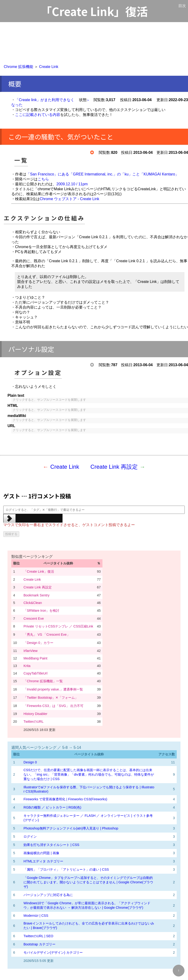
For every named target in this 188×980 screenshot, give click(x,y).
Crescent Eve (34, 619)
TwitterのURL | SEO (38, 936)
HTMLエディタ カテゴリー (43, 861)
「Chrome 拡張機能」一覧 (43, 681)
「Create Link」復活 (39, 571)
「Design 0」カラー (38, 643)
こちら (43, 179)
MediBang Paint (35, 658)
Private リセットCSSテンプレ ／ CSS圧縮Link (58, 626)
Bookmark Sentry (36, 595)
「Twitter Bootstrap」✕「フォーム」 (51, 698)
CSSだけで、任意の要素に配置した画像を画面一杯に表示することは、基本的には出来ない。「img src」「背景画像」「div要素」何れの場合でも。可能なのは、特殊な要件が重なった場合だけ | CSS (89, 774)
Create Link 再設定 (114, 467)
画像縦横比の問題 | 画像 (41, 853)
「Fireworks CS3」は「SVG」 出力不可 (53, 706)
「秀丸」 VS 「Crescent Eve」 (47, 635)
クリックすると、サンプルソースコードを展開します (49, 400)
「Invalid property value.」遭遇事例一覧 (53, 689)
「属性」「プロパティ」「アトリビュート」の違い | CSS (66, 869)
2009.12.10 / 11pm (72, 184)
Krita (27, 666)
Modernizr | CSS (36, 916)
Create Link (49, 67)
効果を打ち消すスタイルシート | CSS (51, 845)
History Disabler (35, 714)
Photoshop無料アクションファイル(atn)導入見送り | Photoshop (71, 828)
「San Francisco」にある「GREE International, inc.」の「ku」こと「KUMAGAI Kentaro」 (103, 174)
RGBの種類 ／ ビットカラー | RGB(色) (52, 807)
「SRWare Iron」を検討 (41, 611)
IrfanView (31, 651)
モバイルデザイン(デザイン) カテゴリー (53, 952)
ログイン (30, 837)
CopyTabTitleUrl (35, 673)
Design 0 (30, 762)
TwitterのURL (33, 722)
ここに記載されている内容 (38, 115)
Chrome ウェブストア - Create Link (69, 199)
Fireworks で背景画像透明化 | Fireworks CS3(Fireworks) (65, 799)
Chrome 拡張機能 (18, 67)
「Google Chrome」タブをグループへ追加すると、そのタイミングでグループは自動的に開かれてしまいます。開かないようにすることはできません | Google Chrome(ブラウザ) (88, 882)
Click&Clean (33, 603)
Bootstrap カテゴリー (39, 944)
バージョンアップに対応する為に (48, 895)
